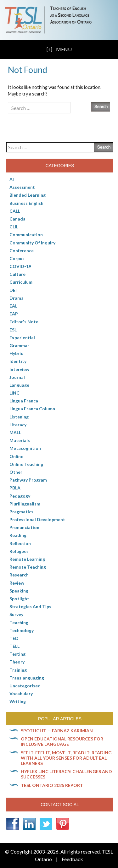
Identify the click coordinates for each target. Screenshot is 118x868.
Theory (17, 662)
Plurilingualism (25, 504)
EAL (13, 306)
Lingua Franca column (32, 409)
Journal (17, 377)
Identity (18, 361)
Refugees (19, 551)
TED (14, 638)
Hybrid (17, 353)
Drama (17, 298)
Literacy (18, 425)
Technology (22, 630)
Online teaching (26, 464)
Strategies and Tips (30, 606)
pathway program (28, 480)
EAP (14, 314)
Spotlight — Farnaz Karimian (57, 731)
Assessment (22, 187)
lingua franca (24, 401)
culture (17, 274)
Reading (18, 535)
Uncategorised (25, 686)
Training (18, 670)
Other (16, 472)
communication (26, 235)
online (16, 456)
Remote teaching (28, 567)
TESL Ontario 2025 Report (52, 785)
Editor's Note (24, 322)
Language (19, 385)
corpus (17, 258)
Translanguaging (27, 678)
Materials (20, 440)
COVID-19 (20, 266)
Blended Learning (28, 195)
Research (19, 575)
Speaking (19, 591)
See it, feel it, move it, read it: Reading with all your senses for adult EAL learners (66, 758)
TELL (14, 646)
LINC (14, 393)
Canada (17, 219)
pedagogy (20, 496)
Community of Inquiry (32, 243)
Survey (16, 614)
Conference (22, 251)
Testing (17, 654)
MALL (15, 432)
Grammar (19, 345)
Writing (18, 701)
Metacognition (25, 448)
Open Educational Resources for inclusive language (62, 741)
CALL (15, 211)
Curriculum (21, 282)
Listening (19, 417)
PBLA (15, 488)
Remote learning (27, 559)
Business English (26, 203)
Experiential (22, 338)
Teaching (19, 622)
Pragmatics (21, 512)
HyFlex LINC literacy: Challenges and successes (66, 774)
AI (12, 179)
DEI (13, 290)
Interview (19, 369)
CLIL (14, 227)
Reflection (20, 543)
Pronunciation (24, 527)
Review (17, 583)
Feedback (72, 859)
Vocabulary (21, 693)
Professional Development (37, 519)
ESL (13, 330)
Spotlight (19, 599)
